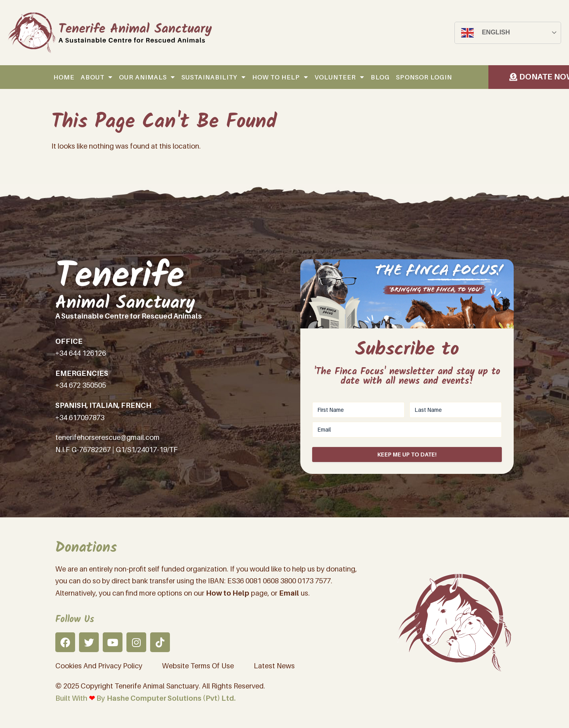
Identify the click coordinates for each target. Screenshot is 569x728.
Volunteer (339, 77)
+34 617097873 (80, 418)
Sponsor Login (424, 77)
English (485, 33)
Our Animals (147, 77)
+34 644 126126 (81, 353)
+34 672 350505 (81, 385)
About (97, 77)
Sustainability (214, 77)
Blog (380, 77)
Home (64, 77)
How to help (280, 77)
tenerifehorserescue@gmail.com (107, 437)
